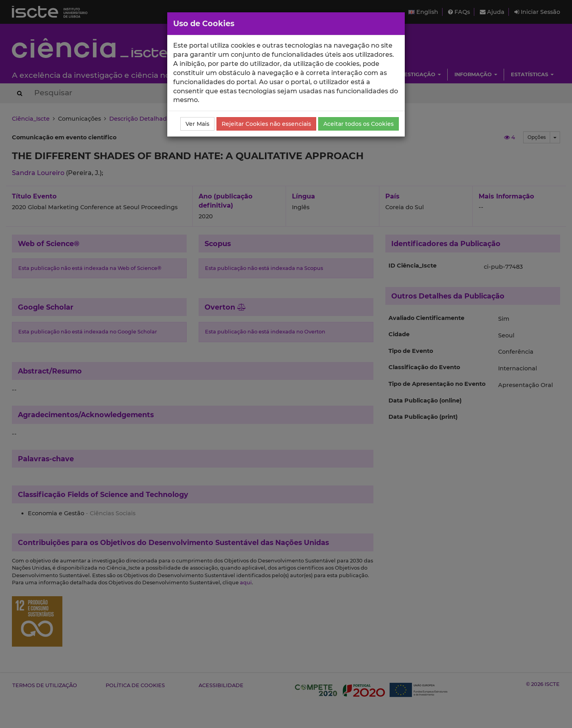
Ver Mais (197, 124)
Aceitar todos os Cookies (358, 124)
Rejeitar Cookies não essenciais (266, 124)
